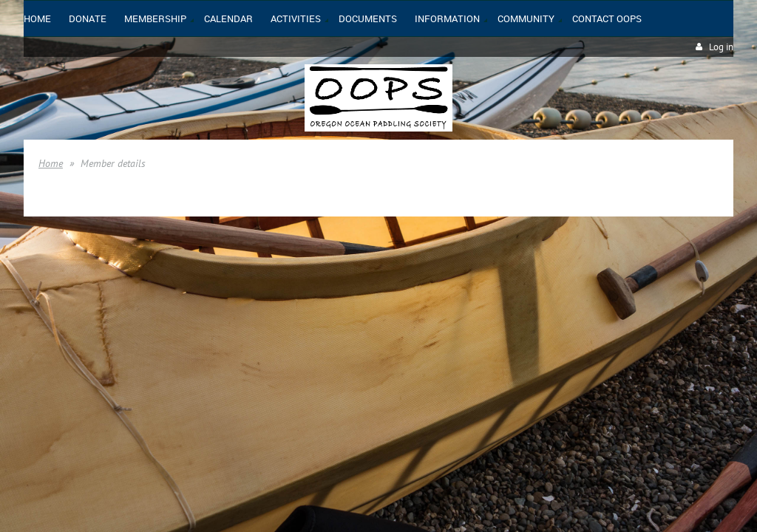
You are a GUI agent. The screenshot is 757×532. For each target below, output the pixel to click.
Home (51, 163)
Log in (721, 47)
